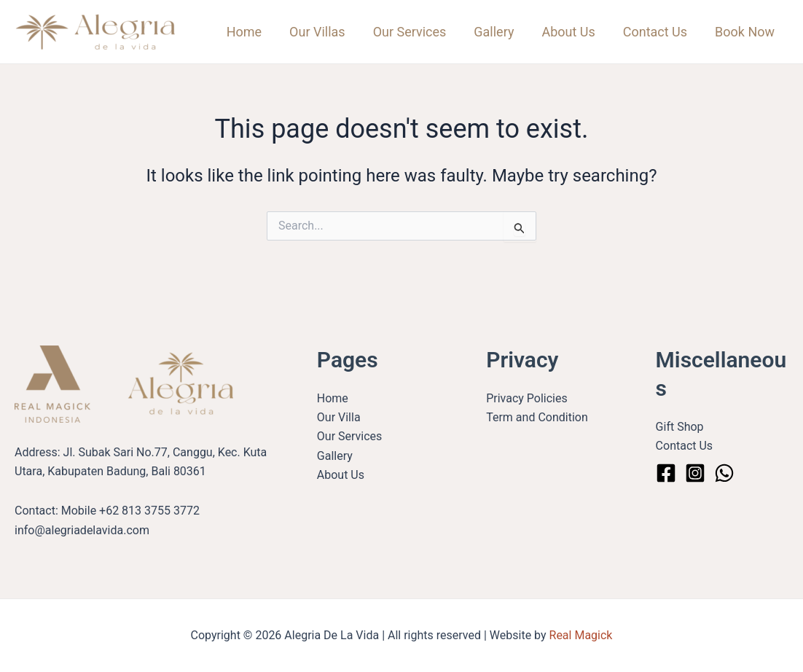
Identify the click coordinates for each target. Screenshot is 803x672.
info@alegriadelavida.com (82, 530)
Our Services (416, 32)
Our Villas (325, 32)
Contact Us (657, 32)
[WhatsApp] (724, 473)
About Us (572, 32)
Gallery (499, 32)
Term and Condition (537, 417)
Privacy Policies (527, 398)
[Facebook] (666, 473)
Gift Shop (680, 427)
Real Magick (581, 635)
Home (254, 32)
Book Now (745, 32)
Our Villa (339, 417)
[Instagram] (695, 473)
